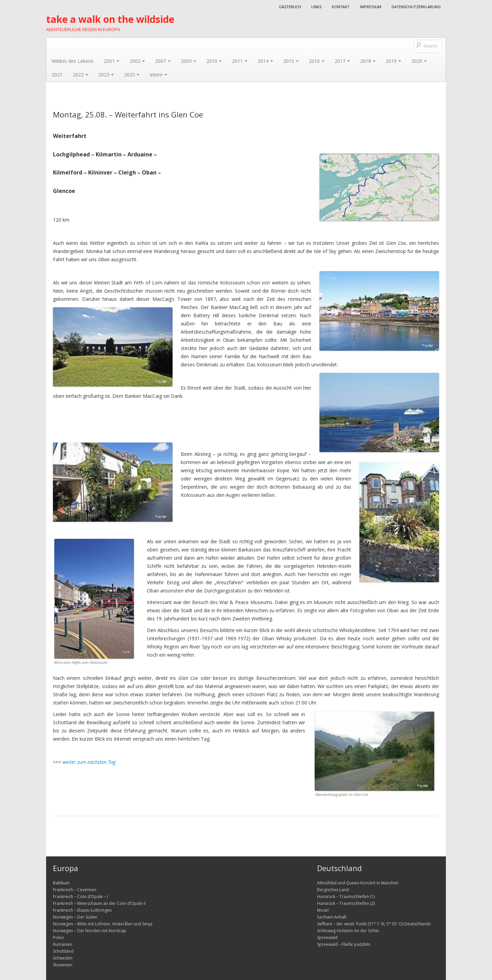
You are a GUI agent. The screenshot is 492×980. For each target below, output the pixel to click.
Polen (58, 937)
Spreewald (327, 937)
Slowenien (63, 965)
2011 (240, 61)
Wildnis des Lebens (73, 61)
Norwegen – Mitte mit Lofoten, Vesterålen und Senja (103, 924)
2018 (368, 61)
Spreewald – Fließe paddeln (344, 944)
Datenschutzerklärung (416, 7)
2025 (132, 75)
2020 (419, 61)
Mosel (323, 910)
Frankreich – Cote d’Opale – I (80, 897)
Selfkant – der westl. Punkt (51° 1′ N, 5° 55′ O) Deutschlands (374, 924)
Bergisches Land (333, 890)
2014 (265, 61)
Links (316, 7)
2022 (80, 75)
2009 (188, 61)
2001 (112, 61)
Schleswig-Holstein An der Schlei (348, 931)
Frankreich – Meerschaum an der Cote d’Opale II (99, 903)
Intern (158, 75)
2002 (137, 61)
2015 (291, 61)
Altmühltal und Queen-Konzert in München (358, 883)
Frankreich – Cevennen (75, 890)
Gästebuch (290, 7)
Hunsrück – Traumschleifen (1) (346, 897)
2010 (214, 61)
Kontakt (341, 7)
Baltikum (61, 883)
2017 (342, 61)
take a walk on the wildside (110, 19)
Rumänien (63, 944)
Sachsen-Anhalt (332, 917)
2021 (57, 75)
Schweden (63, 958)
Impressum (371, 7)
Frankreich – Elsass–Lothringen (82, 910)
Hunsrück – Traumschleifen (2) (346, 903)
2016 (317, 61)
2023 (106, 75)
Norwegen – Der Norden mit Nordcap (90, 931)
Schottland (63, 951)
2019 (393, 61)
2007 (163, 61)
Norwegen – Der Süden (75, 917)
